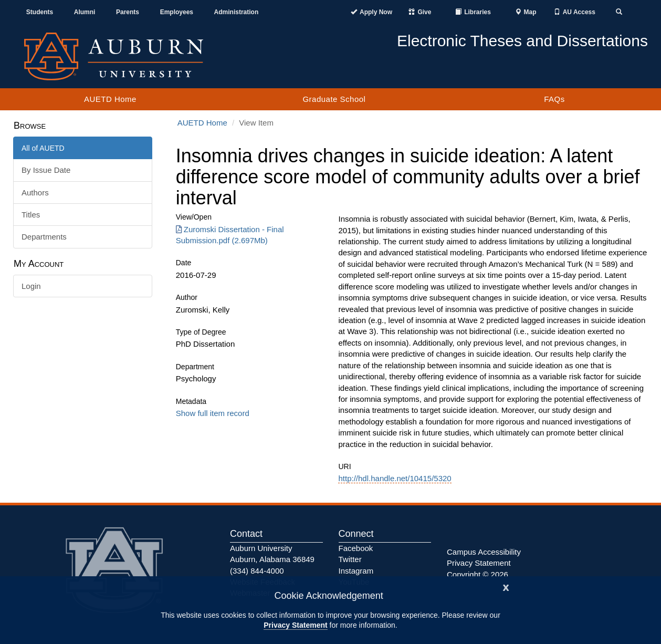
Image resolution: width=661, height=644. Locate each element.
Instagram (356, 571)
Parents (128, 12)
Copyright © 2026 (478, 574)
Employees (177, 12)
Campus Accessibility (484, 552)
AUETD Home (110, 99)
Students (40, 12)
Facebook (356, 548)
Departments (44, 237)
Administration (237, 12)
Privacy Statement (295, 625)
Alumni (85, 12)
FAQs (554, 99)
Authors (35, 193)
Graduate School (334, 99)
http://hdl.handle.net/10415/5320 (395, 478)
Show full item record (213, 413)
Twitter (350, 559)
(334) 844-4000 (257, 571)
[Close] (506, 586)
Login (31, 286)
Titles (31, 215)
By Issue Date (46, 170)
